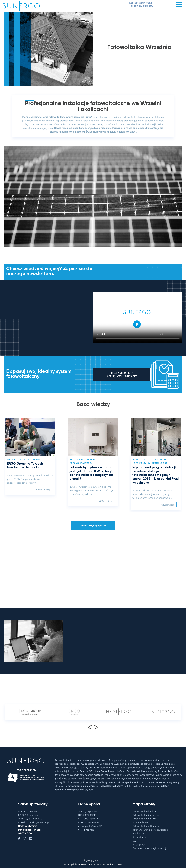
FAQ (134, 841)
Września (95, 771)
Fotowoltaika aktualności (25, 459)
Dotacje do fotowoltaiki (149, 459)
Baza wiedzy (139, 837)
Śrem (104, 771)
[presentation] (90, 727)
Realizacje (138, 833)
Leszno (75, 771)
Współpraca (139, 845)
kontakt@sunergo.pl (141, 3)
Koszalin (99, 775)
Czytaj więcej (43, 490)
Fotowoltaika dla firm (144, 819)
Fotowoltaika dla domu (81, 786)
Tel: (30, 819)
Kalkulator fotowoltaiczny (122, 374)
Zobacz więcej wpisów (93, 526)
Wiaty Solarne (140, 822)
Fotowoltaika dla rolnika (146, 815)
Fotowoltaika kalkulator (146, 826)
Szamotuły (164, 771)
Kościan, (122, 771)
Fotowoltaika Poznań (110, 864)
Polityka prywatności (93, 860)
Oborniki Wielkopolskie (140, 771)
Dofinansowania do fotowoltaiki (150, 830)
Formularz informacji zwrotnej (149, 848)
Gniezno (84, 771)
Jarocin (112, 771)
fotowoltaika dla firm (111, 786)
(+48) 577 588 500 (142, 6)
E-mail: (34, 822)
